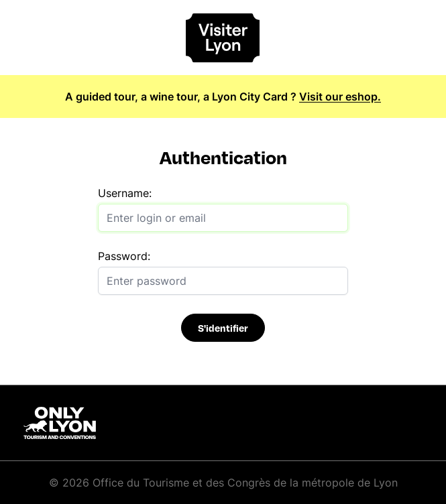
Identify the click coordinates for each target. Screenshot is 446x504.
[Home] (223, 38)
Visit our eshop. (340, 97)
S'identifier (223, 328)
